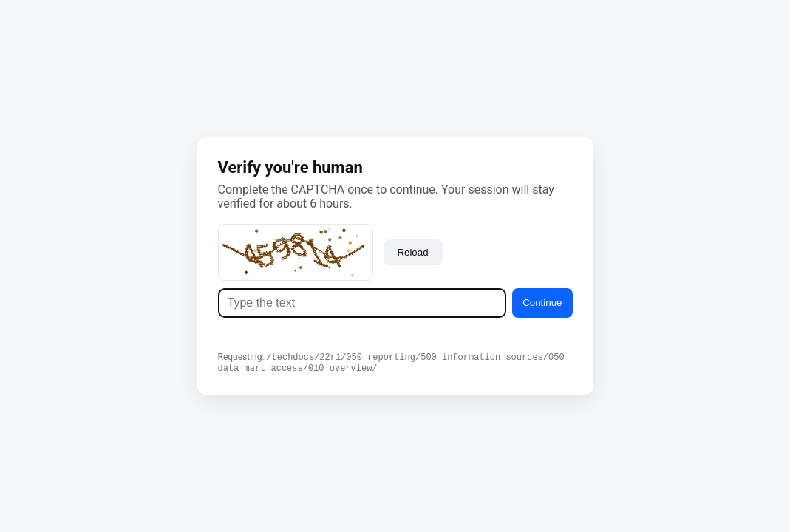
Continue (542, 301)
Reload (412, 251)
